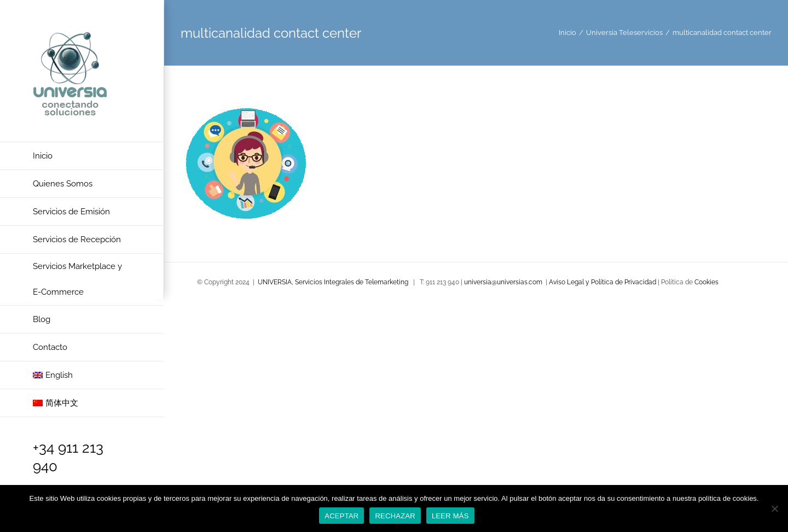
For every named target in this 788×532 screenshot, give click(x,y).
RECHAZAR (395, 516)
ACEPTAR (341, 516)
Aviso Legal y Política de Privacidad (603, 282)
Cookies (706, 282)
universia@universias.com (503, 282)
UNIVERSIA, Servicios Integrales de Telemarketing (333, 282)
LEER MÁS (450, 516)
